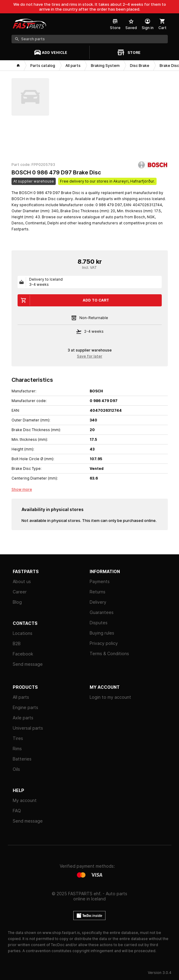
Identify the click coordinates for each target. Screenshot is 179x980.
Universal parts (28, 728)
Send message (28, 664)
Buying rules (102, 633)
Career (20, 592)
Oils (16, 769)
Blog (17, 602)
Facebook (23, 654)
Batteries (22, 759)
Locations (23, 633)
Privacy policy (104, 643)
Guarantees (102, 612)
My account (25, 800)
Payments (100, 581)
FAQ (17, 811)
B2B (17, 643)
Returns (98, 592)
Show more (22, 489)
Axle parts (23, 718)
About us (22, 581)
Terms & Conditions (109, 653)
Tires (18, 738)
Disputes (99, 623)
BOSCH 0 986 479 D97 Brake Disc (56, 172)
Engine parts (25, 707)
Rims (17, 749)
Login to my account (110, 697)
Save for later (90, 356)
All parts (21, 697)
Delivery (98, 602)
